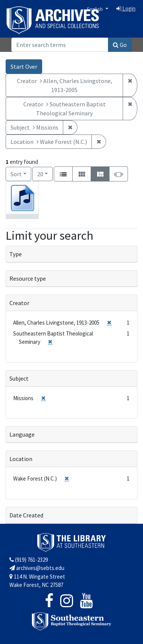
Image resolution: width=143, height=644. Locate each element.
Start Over (24, 67)
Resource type (28, 278)
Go (120, 45)
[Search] (60, 45)
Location (21, 459)
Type (16, 254)
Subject (19, 378)
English (95, 9)
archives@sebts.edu (37, 568)
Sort (16, 174)
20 (45, 173)
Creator (19, 303)
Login (126, 8)
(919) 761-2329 (29, 560)
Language (22, 434)
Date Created (26, 515)
